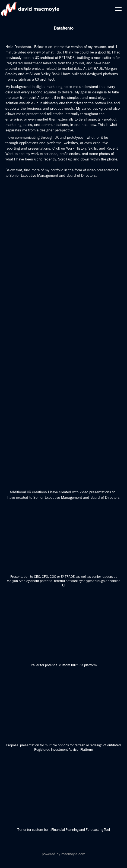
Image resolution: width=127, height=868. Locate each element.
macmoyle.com (73, 854)
